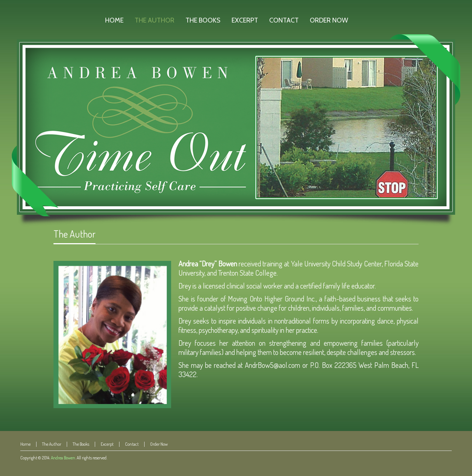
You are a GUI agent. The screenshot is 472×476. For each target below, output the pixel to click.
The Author (74, 234)
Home (25, 444)
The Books (81, 444)
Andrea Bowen (63, 458)
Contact (132, 444)
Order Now (159, 444)
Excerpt (107, 444)
